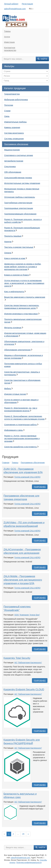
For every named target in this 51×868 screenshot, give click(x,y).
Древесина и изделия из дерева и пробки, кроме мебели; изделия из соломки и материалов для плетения (23, 267)
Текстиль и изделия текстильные (19, 247)
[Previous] (4, 834)
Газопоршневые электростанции (19, 208)
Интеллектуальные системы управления (22, 183)
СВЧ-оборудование (13, 172)
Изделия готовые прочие (15, 394)
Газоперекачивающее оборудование (20, 214)
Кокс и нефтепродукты (14, 292)
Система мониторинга (14, 133)
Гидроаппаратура (12, 94)
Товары (7, 31)
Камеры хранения (12, 127)
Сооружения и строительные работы (20, 425)
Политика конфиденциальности (29, 863)
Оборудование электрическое (17, 350)
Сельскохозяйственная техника (18, 178)
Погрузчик (9, 105)
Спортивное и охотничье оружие (19, 155)
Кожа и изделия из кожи (15, 258)
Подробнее (40, 487)
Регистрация (27, 4)
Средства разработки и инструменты (21, 447)
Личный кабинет (11, 4)
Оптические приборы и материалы (20, 197)
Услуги (7, 37)
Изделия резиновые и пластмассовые (21, 314)
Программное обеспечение (16, 144)
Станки (7, 111)
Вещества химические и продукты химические (25, 297)
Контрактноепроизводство (10, 49)
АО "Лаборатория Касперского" (28, 663)
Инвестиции (9, 42)
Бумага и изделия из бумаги (17, 275)
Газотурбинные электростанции (18, 203)
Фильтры (9, 66)
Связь (7, 116)
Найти (42, 59)
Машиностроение (12, 150)
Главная (6, 463)
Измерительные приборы (15, 122)
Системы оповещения (14, 139)
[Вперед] (28, 834)
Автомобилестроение (14, 161)
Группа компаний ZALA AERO (27, 477)
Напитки (8, 242)
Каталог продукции (15, 88)
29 (23, 834)
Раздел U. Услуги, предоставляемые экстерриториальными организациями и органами (22, 438)
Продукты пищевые (13, 236)
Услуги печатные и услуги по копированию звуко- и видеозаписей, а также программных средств (24, 283)
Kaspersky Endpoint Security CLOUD (24, 690)
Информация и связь (14, 430)
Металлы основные (13, 328)
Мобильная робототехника (16, 100)
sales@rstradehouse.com (15, 9)
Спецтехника (10, 167)
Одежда (8, 253)
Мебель (8, 389)
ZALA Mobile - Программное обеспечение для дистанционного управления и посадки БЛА (23, 580)
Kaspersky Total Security (17, 658)
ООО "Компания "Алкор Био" (27, 615)
